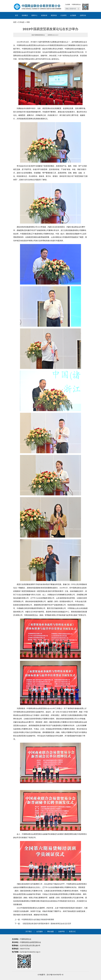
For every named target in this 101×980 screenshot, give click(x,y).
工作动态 (21, 22)
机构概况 (25, 15)
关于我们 (29, 932)
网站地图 (50, 932)
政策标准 (44, 15)
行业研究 (64, 15)
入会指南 (68, 4)
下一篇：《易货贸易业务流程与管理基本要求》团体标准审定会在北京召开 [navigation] (43, 924)
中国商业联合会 (76, 4)
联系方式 (72, 932)
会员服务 (73, 15)
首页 (17, 15)
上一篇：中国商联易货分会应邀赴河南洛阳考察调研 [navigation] (34, 920)
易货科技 (54, 15)
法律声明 (61, 932)
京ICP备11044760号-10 (55, 975)
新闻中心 (34, 15)
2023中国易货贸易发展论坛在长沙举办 (51, 29)
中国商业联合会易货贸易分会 (30, 942)
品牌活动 (83, 15)
